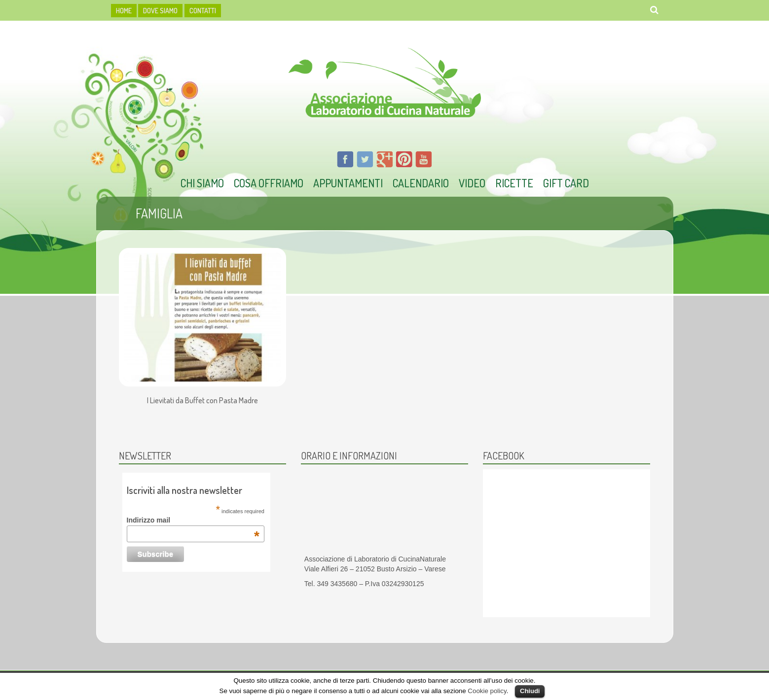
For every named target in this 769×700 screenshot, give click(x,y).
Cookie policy (487, 691)
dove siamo (160, 11)
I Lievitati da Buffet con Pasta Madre (202, 401)
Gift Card (566, 183)
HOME (124, 11)
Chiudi (530, 691)
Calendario (421, 183)
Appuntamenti (348, 183)
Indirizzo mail (193, 520)
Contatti (203, 11)
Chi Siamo (202, 183)
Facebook (504, 455)
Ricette (514, 183)
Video (472, 183)
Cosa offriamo (269, 183)
